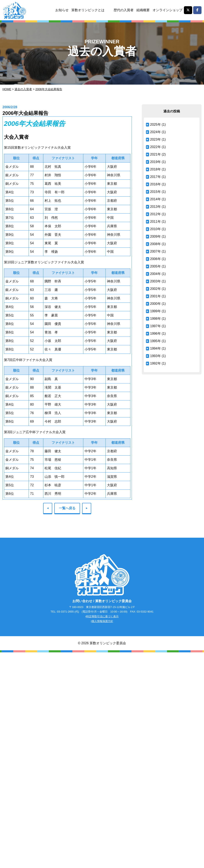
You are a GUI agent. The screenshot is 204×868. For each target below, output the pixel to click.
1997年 (155, 326)
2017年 (155, 177)
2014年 (155, 199)
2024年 (155, 132)
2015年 (155, 192)
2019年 (155, 162)
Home (7, 89)
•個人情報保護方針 (102, 621)
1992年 (155, 363)
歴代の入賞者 (124, 10)
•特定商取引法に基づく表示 (102, 617)
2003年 (155, 281)
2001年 (155, 296)
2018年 (155, 169)
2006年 (155, 259)
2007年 (155, 251)
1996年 (155, 334)
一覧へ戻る (67, 508)
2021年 (155, 154)
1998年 (155, 319)
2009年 (155, 236)
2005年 (155, 266)
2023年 (155, 139)
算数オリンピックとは (88, 10)
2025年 (155, 125)
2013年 (155, 207)
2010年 (155, 229)
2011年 (155, 222)
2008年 (155, 244)
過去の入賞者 (23, 89)
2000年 (155, 304)
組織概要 (143, 10)
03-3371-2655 (65, 612)
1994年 (155, 348)
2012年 (155, 214)
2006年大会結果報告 (49, 89)
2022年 (155, 147)
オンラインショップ (168, 10)
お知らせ (62, 10)
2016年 (155, 184)
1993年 (155, 356)
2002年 (155, 289)
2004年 (155, 274)
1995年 (155, 341)
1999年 (155, 311)
